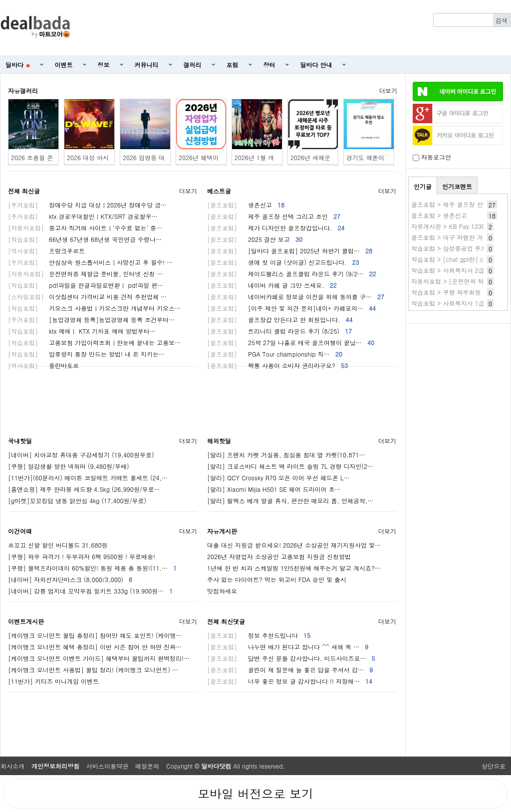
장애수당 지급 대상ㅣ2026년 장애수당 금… (87, 205)
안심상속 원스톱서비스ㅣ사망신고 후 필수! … (90, 262)
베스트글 (219, 191)
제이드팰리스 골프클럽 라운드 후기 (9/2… (292, 274)
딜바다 (18, 65)
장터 (269, 65)
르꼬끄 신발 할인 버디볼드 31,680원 (58, 545)
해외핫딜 (219, 441)
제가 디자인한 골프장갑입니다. (276, 228)
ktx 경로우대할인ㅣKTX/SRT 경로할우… (83, 216)
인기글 (423, 186)
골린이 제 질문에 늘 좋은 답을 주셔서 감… (290, 670)
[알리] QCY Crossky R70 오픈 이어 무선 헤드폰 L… (278, 478)
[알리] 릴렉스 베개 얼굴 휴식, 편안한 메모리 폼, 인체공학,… (290, 501)
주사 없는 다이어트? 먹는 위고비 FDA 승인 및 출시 (277, 579)
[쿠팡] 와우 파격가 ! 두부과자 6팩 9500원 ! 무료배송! (82, 556)
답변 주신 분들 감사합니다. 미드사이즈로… (291, 658)
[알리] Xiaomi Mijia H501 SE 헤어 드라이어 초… (274, 489)
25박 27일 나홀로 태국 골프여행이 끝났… (291, 342)
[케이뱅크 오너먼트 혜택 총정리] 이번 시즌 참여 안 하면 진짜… (95, 647)
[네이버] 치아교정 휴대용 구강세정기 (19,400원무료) (81, 455)
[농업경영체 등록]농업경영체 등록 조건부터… (91, 319)
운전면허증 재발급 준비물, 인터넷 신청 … (86, 274)
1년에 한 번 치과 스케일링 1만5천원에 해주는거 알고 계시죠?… (294, 568)
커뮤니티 (147, 65)
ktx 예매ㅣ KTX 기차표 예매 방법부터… (82, 331)
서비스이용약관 (107, 766)
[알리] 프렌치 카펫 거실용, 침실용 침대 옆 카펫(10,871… (286, 455)
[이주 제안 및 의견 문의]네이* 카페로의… (291, 308)
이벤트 (64, 65)
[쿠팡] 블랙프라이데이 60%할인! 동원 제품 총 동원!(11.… (92, 568)
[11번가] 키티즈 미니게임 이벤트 (53, 681)
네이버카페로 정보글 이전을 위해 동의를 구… (296, 297)
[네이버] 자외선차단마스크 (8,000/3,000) (70, 579)
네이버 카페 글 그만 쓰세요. (272, 285)
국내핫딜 (20, 441)
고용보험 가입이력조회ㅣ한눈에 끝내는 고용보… (94, 342)
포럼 (233, 65)
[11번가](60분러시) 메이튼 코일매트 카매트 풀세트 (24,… (88, 478)
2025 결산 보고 (255, 239)
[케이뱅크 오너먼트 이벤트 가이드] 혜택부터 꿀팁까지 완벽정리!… (99, 658)
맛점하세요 (222, 591)
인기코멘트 (457, 186)
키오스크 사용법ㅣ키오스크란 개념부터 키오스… (94, 308)
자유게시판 (222, 531)
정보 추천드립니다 (259, 635)
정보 (104, 65)
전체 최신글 (24, 191)
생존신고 (246, 205)
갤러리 (193, 65)
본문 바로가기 (0, 0)
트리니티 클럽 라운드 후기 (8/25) (279, 331)
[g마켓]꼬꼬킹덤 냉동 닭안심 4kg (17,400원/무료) (77, 501)
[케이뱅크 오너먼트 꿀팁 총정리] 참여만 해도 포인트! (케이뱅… (95, 635)
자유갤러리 (23, 91)
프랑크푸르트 (46, 251)
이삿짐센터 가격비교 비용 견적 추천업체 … (87, 297)
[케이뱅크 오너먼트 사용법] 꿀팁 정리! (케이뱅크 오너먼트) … (93, 670)
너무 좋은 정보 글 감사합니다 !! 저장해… (290, 681)
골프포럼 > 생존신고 (439, 215)
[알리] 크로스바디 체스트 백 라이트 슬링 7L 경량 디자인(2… (290, 466)
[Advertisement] (296, 28)
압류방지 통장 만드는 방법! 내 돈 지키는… (86, 354)
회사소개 (12, 766)
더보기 (388, 91)
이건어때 (20, 531)
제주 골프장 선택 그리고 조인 (274, 216)
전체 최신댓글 (226, 621)
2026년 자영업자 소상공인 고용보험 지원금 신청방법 (279, 556)
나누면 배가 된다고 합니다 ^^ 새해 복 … (288, 647)
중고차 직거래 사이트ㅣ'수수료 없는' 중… (85, 228)
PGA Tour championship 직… (275, 354)
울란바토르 (43, 365)
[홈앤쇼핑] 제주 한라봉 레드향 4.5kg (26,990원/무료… (84, 489)
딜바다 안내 (316, 65)
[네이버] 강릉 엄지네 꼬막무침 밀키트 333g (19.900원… (90, 591)
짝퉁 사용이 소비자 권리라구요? (277, 365)
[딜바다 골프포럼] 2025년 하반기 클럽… (290, 251)
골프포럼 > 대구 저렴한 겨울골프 (456, 237)
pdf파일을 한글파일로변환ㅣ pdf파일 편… (86, 285)
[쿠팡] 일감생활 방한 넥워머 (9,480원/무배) (69, 466)
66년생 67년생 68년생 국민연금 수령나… (85, 239)
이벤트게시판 (26, 621)
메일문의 (147, 766)
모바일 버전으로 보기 (255, 794)
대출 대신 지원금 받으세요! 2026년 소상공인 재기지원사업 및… (294, 545)
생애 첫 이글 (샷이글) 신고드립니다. (283, 262)
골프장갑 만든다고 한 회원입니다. (280, 319)
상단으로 (494, 766)
